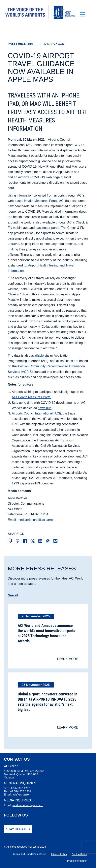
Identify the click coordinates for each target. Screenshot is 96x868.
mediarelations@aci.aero (35, 520)
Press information (77, 861)
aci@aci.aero (21, 794)
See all (13, 595)
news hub (45, 408)
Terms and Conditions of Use (29, 854)
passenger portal (47, 228)
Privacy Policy (59, 854)
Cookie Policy (79, 854)
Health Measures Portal (41, 201)
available (37, 356)
